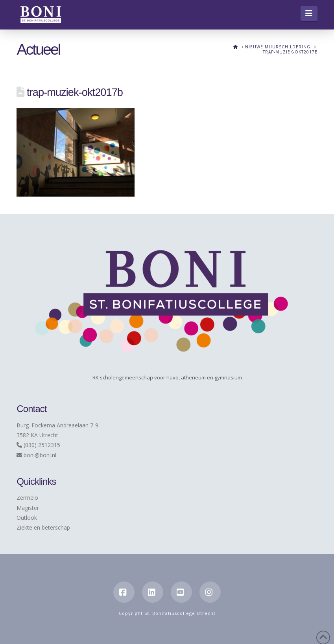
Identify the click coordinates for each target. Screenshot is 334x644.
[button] (309, 13)
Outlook (27, 518)
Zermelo (27, 498)
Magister (28, 508)
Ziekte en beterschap (43, 527)
